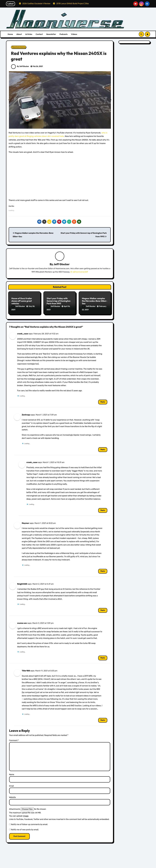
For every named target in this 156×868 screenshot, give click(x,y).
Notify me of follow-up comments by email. (29, 823)
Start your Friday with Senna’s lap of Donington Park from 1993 (58, 301)
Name (12, 773)
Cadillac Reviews (126, 865)
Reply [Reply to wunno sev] (103, 656)
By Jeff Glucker (20, 66)
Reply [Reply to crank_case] (103, 400)
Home (10, 34)
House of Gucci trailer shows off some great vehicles (22, 301)
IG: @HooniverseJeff (79, 272)
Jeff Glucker (62, 264)
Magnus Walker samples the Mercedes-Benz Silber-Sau (95, 301)
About (19, 34)
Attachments (15, 808)
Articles (29, 34)
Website (12, 796)
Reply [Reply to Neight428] (103, 609)
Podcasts (64, 34)
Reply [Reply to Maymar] (103, 570)
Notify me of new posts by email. (25, 828)
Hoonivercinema (19, 47)
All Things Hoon (19, 865)
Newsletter (51, 34)
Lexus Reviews (90, 866)
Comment (14, 739)
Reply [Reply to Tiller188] (103, 719)
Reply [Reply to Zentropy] (103, 448)
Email (12, 784)
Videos (74, 34)
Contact (39, 34)
